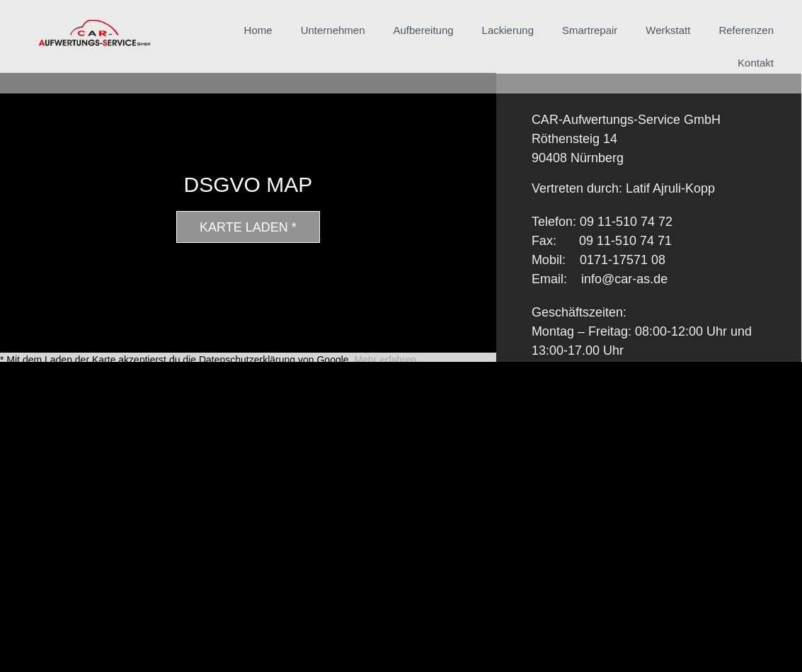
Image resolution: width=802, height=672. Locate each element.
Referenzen (746, 30)
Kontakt (756, 63)
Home (258, 30)
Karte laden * (248, 227)
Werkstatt (668, 30)
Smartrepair (590, 30)
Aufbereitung (424, 30)
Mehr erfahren (385, 360)
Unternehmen (333, 30)
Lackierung (508, 30)
